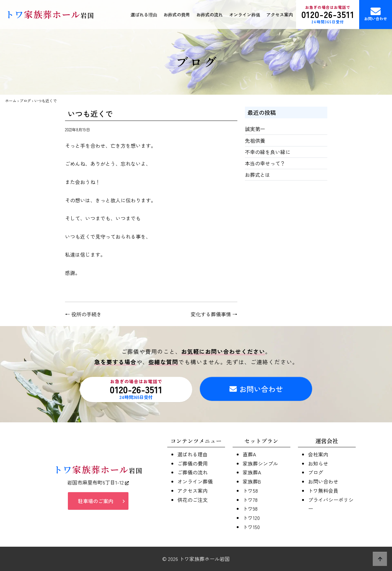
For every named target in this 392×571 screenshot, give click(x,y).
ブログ (25, 101)
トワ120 (251, 518)
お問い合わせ (376, 14)
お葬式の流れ (210, 15)
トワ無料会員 (323, 491)
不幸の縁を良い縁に (268, 152)
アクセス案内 (280, 15)
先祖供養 (255, 140)
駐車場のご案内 (96, 501)
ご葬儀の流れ (193, 472)
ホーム (11, 101)
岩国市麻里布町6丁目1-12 (98, 482)
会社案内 (318, 454)
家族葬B (252, 481)
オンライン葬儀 (245, 15)
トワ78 (250, 500)
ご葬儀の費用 (193, 463)
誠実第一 (255, 129)
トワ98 (250, 509)
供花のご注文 (193, 500)
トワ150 (251, 527)
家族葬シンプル (260, 463)
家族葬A (252, 472)
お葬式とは (258, 175)
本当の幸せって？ (265, 163)
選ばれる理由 (144, 15)
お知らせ (318, 463)
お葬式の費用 (177, 15)
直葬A (249, 454)
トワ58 (250, 491)
